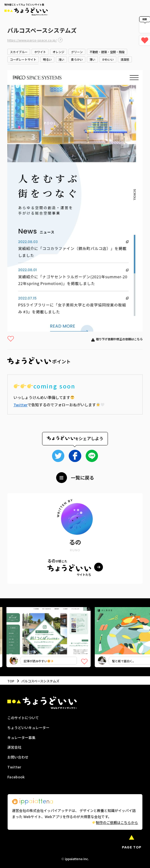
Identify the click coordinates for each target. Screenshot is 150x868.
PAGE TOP (132, 847)
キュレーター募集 (21, 737)
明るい (47, 59)
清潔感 (125, 59)
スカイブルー (19, 52)
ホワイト (40, 52)
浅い (61, 59)
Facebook (16, 777)
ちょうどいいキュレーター (28, 727)
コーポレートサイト (23, 59)
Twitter (20, 405)
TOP (11, 681)
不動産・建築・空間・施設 (107, 52)
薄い (92, 59)
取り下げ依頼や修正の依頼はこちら (119, 339)
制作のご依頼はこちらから (115, 822)
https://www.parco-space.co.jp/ (32, 40)
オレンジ (58, 52)
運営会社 (14, 747)
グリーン (77, 52)
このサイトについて (23, 718)
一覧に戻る (82, 477)
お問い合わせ (18, 757)
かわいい (108, 59)
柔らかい (77, 59)
